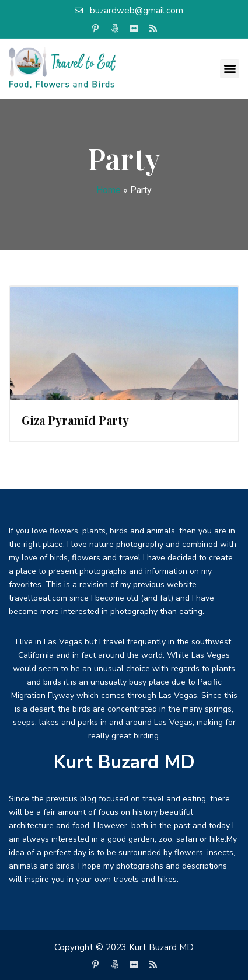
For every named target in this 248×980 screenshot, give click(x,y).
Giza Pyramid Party (75, 420)
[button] (230, 69)
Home (109, 190)
